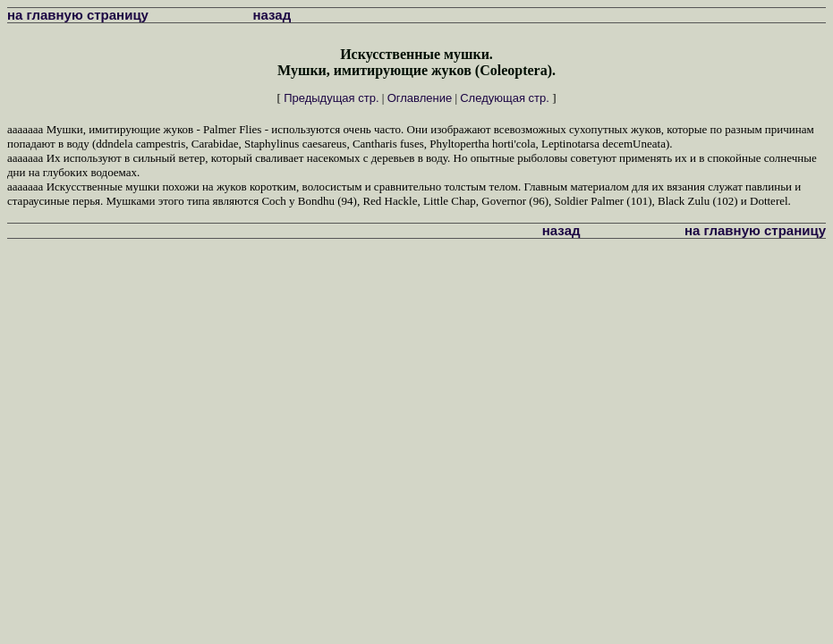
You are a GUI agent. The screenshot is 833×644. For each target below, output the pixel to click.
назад (272, 15)
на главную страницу (78, 15)
